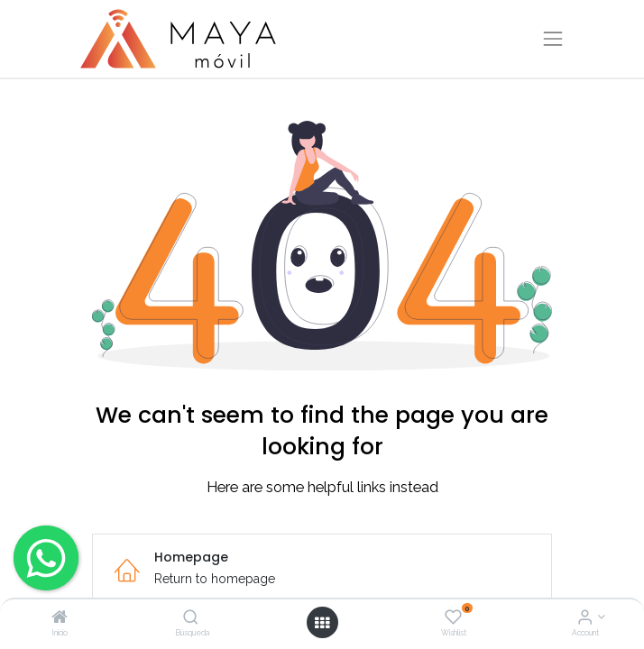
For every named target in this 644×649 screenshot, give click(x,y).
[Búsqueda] (191, 618)
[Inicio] (60, 618)
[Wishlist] (453, 618)
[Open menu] (322, 623)
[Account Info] (585, 618)
